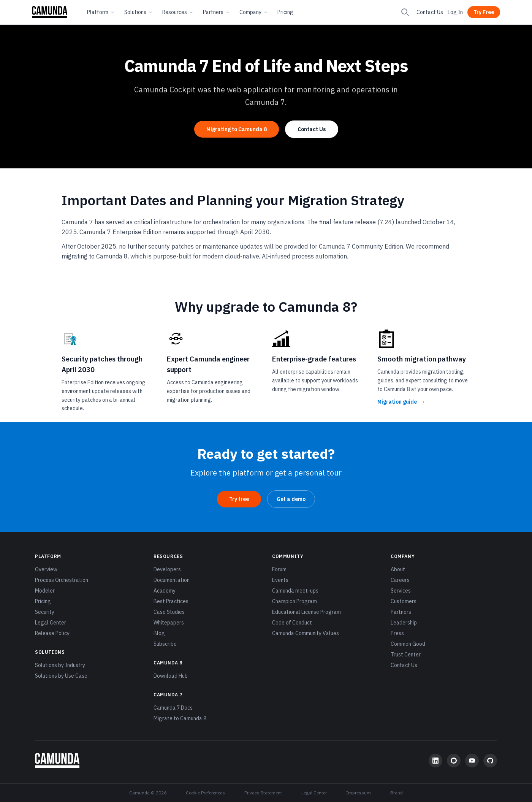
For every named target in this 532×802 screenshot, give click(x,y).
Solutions (139, 12)
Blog (159, 633)
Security (45, 612)
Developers (167, 569)
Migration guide (401, 402)
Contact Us (430, 12)
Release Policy (52, 633)
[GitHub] (490, 761)
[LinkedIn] (435, 761)
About (398, 569)
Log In (455, 12)
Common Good (408, 644)
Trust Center (406, 655)
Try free (239, 499)
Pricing (285, 12)
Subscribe (165, 644)
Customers (404, 601)
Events (280, 580)
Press (397, 633)
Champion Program (294, 601)
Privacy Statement (263, 793)
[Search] (405, 12)
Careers (400, 580)
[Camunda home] (50, 12)
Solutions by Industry (60, 665)
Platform (101, 12)
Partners (217, 12)
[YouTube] (472, 761)
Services (401, 591)
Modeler (45, 591)
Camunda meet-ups (295, 591)
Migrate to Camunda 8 (180, 718)
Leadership (404, 623)
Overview (46, 569)
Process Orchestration (62, 580)
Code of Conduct (292, 623)
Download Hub (171, 676)
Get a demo (291, 499)
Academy (165, 591)
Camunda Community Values (306, 633)
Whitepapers (169, 623)
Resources (178, 12)
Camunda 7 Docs (173, 708)
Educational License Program (306, 612)
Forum (279, 569)
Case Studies (169, 612)
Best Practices (171, 601)
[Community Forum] (454, 761)
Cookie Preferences (205, 793)
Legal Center (51, 623)
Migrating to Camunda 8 (237, 129)
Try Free (484, 12)
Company (254, 12)
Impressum (359, 793)
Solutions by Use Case (61, 676)
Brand (397, 793)
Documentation (172, 580)
